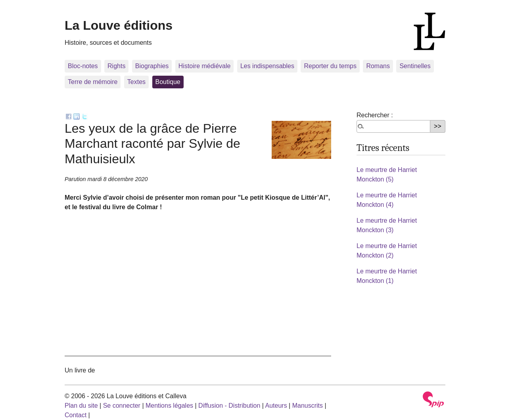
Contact (76, 415)
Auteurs (276, 406)
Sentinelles (415, 66)
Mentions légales (169, 406)
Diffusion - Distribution (229, 406)
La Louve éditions (119, 25)
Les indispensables (267, 66)
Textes (136, 82)
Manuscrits (308, 406)
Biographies (152, 66)
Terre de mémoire (93, 82)
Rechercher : (375, 115)
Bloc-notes (83, 66)
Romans (378, 66)
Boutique (168, 82)
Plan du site (81, 406)
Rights (116, 66)
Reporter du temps (330, 66)
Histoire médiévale (205, 66)
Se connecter (122, 406)
